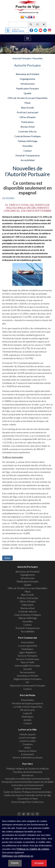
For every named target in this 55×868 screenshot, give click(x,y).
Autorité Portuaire (22, 58)
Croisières (28, 744)
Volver (7, 558)
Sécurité (28, 669)
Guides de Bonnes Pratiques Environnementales (28, 792)
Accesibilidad (28, 160)
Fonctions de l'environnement (28, 772)
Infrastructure (28, 84)
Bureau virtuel (28, 127)
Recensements (27, 672)
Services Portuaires (28, 656)
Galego (26, 17)
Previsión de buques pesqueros (27, 703)
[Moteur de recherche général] (21, 24)
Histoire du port (27, 734)
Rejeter (15, 863)
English (29, 17)
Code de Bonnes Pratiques (28, 136)
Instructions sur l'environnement (27, 785)
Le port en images (27, 737)
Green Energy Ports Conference (27, 802)
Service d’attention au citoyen (28, 757)
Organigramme (27, 79)
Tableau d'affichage (27, 141)
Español (22, 17)
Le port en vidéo (28, 741)
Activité (27, 720)
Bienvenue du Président (28, 74)
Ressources (28, 775)
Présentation (27, 642)
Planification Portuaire (27, 88)
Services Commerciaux (27, 659)
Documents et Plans (28, 798)
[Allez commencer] (44, 24)
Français (33, 17)
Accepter (39, 863)
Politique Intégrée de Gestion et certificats (28, 768)
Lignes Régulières (27, 652)
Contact (28, 151)
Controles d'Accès (27, 131)
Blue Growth (27, 108)
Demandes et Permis (27, 676)
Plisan (27, 103)
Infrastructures (27, 710)
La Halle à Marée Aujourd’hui (28, 707)
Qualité (27, 93)
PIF (27, 682)
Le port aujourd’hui (28, 646)
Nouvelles (38, 58)
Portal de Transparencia (28, 155)
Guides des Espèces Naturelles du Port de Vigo (28, 795)
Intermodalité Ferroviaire (27, 666)
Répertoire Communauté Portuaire (28, 686)
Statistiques (27, 649)
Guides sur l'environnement (28, 788)
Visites (27, 748)
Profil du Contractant (28, 112)
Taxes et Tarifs (27, 662)
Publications (28, 122)
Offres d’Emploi (27, 117)
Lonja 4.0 (27, 713)
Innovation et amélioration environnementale (27, 779)
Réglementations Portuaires (28, 679)
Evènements (27, 754)
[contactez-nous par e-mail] (37, 24)
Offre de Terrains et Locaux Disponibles (28, 98)
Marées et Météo (27, 751)
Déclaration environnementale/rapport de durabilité (28, 782)
